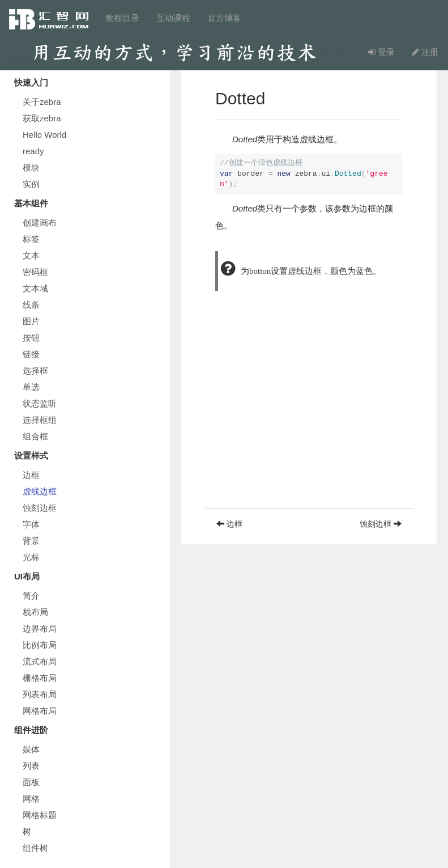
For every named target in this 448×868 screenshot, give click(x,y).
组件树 (35, 848)
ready (33, 151)
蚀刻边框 (40, 508)
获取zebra (42, 118)
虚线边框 (40, 491)
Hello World (44, 135)
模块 (31, 168)
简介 (31, 596)
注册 (425, 52)
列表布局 (40, 694)
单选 (31, 387)
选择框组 (40, 420)
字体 (31, 524)
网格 (31, 799)
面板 (31, 782)
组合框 (35, 436)
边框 (31, 475)
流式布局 (40, 661)
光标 (31, 557)
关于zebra (42, 102)
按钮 (31, 338)
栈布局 (35, 612)
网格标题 (40, 815)
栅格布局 (40, 678)
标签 (31, 239)
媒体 (31, 749)
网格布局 (40, 711)
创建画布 (40, 223)
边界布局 (40, 628)
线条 (31, 305)
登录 (381, 52)
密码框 (35, 272)
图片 (31, 321)
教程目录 (122, 18)
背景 (31, 541)
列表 (31, 766)
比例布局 (40, 645)
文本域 (35, 288)
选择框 (35, 371)
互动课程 (173, 18)
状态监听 (40, 403)
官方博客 (224, 18)
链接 (31, 354)
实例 (31, 184)
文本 (31, 255)
